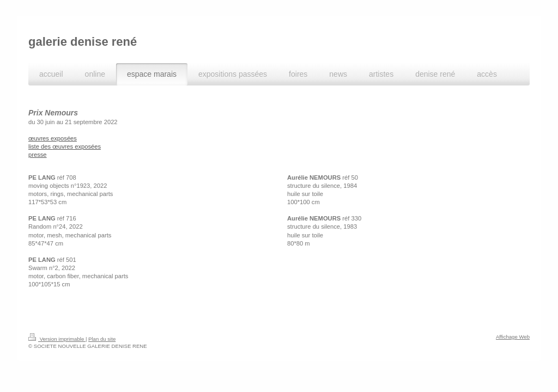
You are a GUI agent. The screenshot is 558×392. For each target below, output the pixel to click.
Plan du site (102, 339)
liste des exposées (65, 146)
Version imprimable (57, 339)
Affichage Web (513, 337)
